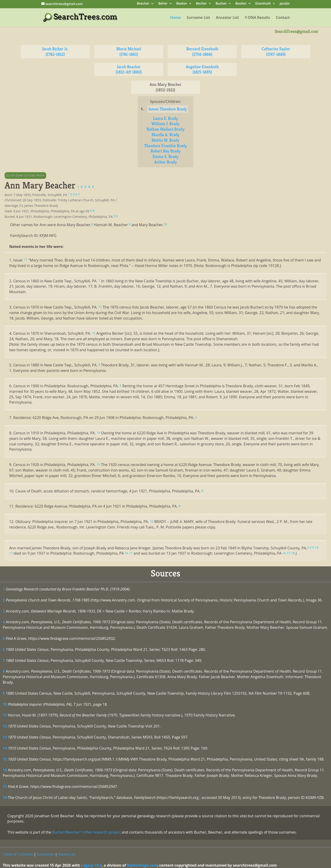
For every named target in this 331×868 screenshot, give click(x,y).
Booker (241, 4)
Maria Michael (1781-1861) (129, 52)
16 (5, 770)
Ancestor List (227, 18)
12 (5, 726)
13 (5, 737)
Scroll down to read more (25, 176)
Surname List (198, 18)
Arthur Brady (166, 162)
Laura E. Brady (166, 118)
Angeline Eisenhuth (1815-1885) (202, 69)
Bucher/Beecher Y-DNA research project (86, 832)
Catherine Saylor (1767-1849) (276, 52)
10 (5, 704)
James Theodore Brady (168, 109)
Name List (67, 854)
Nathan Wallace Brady (166, 129)
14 (5, 748)
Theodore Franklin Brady (165, 146)
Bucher (221, 4)
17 (5, 787)
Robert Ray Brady (165, 151)
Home (175, 18)
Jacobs (285, 4)
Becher (201, 4)
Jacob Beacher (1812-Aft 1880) (129, 69)
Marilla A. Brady (165, 135)
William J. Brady (165, 124)
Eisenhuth (263, 4)
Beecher (143, 4)
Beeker (182, 4)
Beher (163, 4)
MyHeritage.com (142, 865)
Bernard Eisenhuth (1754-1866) (202, 52)
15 (5, 759)
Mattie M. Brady (166, 140)
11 (5, 715)
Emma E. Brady (165, 156)
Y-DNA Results (257, 18)
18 (5, 798)
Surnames (45, 854)
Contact (283, 18)
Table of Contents (18, 854)
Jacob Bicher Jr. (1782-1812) (55, 52)
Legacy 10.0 (91, 865)
